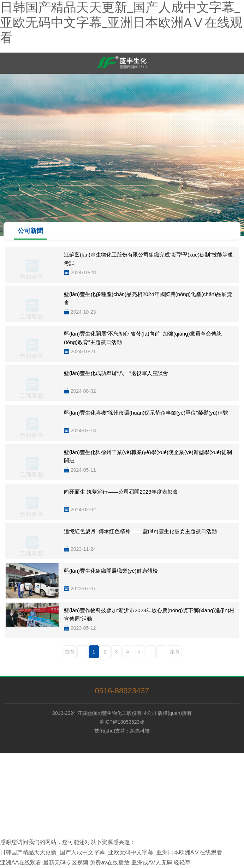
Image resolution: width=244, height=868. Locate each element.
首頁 (70, 652)
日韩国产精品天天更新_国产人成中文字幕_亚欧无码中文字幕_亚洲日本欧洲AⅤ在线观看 (121, 23)
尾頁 (175, 652)
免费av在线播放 (110, 863)
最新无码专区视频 (66, 863)
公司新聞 (30, 231)
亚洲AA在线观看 (21, 863)
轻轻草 (182, 863)
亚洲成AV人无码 (152, 863)
